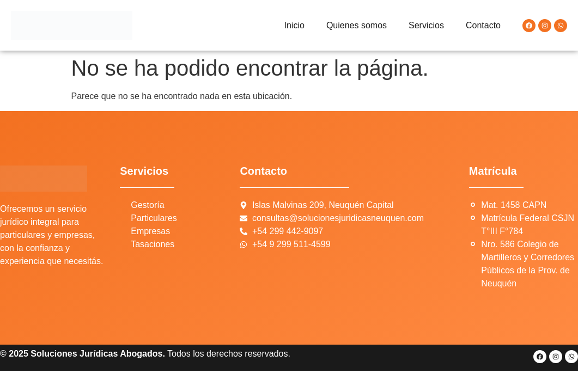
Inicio (294, 25)
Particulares (154, 218)
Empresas (150, 231)
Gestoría (147, 205)
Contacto (483, 25)
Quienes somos (357, 25)
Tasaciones (153, 244)
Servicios (426, 25)
